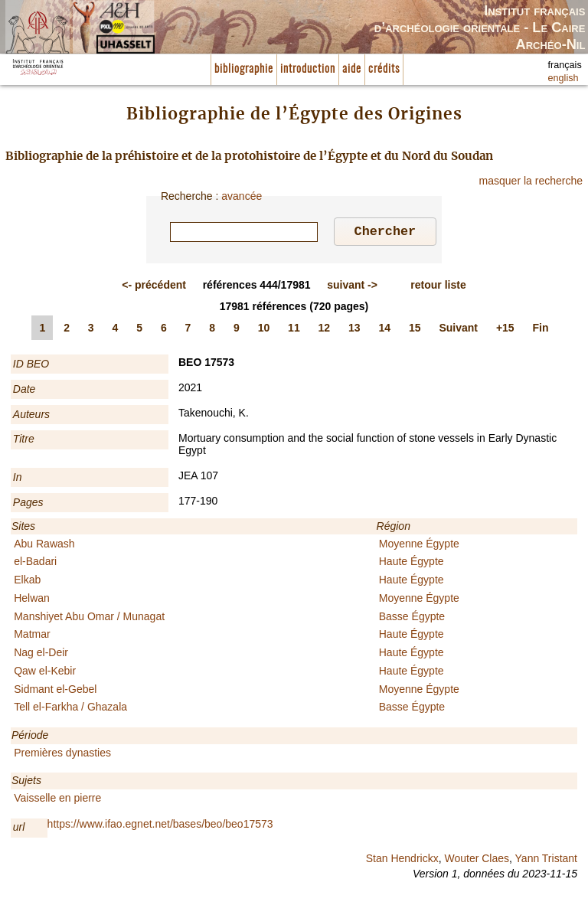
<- (154, 287)
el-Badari (35, 564)
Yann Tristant (546, 861)
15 (415, 330)
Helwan (32, 600)
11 (294, 330)
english (563, 78)
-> (352, 287)
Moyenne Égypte (419, 546)
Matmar (32, 636)
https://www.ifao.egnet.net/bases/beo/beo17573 (160, 826)
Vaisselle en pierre (57, 800)
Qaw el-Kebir (45, 673)
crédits (384, 69)
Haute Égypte (412, 564)
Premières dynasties (62, 755)
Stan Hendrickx (402, 861)
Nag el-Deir (41, 655)
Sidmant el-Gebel (55, 691)
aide (352, 69)
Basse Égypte (412, 619)
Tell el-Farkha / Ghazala (70, 709)
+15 (505, 330)
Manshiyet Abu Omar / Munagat (89, 619)
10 (264, 330)
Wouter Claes (477, 861)
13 (354, 330)
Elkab (27, 582)
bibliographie (244, 69)
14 (385, 330)
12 (325, 330)
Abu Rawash (44, 546)
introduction (308, 69)
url (19, 829)
